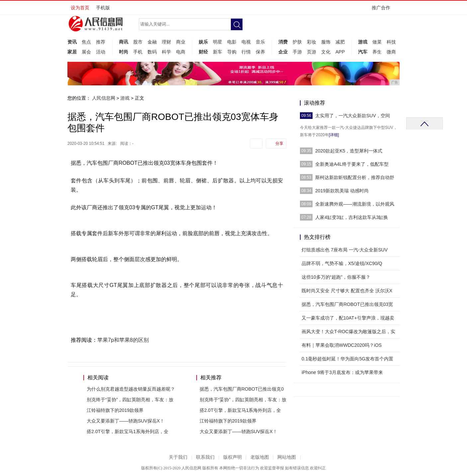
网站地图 (287, 457)
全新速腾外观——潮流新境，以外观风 (355, 204)
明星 (218, 42)
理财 (166, 42)
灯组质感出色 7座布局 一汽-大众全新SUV (345, 250)
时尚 (124, 52)
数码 (152, 52)
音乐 (260, 42)
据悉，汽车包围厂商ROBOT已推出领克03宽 (347, 304)
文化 (326, 52)
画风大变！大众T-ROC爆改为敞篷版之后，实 (348, 332)
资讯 (72, 42)
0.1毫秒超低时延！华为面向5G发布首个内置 (347, 359)
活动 (101, 52)
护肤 (297, 42)
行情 (246, 52)
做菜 (377, 42)
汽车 (363, 52)
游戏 (363, 42)
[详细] (334, 135)
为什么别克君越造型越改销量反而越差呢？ (131, 389)
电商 (181, 52)
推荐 (101, 42)
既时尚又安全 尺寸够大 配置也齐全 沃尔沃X (347, 291)
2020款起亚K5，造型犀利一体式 (349, 151)
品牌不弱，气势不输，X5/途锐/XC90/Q (342, 263)
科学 (166, 52)
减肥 (340, 42)
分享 (279, 143)
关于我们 (178, 457)
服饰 (326, 42)
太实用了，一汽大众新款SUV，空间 (353, 116)
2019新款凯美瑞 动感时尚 (342, 191)
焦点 (86, 42)
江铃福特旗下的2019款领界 (115, 410)
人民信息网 (104, 98)
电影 (232, 42)
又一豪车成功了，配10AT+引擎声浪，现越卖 (348, 318)
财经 (203, 52)
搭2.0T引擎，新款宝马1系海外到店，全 (128, 431)
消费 (283, 42)
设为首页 (80, 8)
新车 (218, 52)
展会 (86, 52)
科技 (391, 42)
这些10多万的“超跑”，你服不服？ (336, 277)
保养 (260, 52)
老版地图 (260, 457)
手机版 (103, 8)
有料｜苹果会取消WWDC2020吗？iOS (342, 345)
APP (340, 52)
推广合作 (383, 10)
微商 (391, 52)
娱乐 (203, 42)
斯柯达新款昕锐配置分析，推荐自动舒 (355, 177)
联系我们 (205, 457)
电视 (246, 42)
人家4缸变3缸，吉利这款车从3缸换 (352, 217)
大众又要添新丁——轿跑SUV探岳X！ (126, 421)
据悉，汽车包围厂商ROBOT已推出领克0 (242, 389)
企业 (283, 52)
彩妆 (312, 42)
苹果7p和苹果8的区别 (123, 340)
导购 (232, 52)
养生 (377, 52)
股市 (138, 42)
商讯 (124, 42)
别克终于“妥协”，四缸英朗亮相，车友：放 (130, 400)
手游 (297, 52)
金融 (152, 42)
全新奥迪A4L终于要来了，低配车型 (352, 164)
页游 (312, 52)
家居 (72, 52)
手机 (138, 52)
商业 (181, 42)
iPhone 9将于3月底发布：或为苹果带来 (342, 372)
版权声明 (233, 457)
